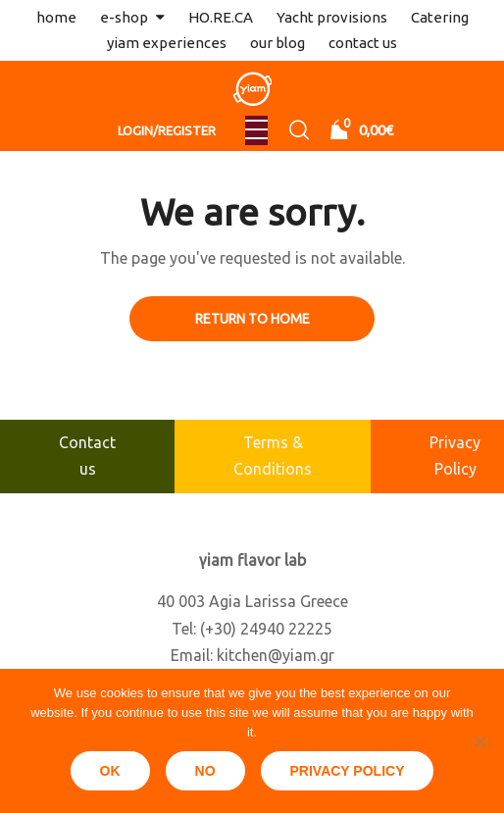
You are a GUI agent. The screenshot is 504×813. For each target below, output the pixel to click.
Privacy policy (348, 771)
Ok (110, 771)
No (205, 771)
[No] (479, 741)
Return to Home (252, 319)
